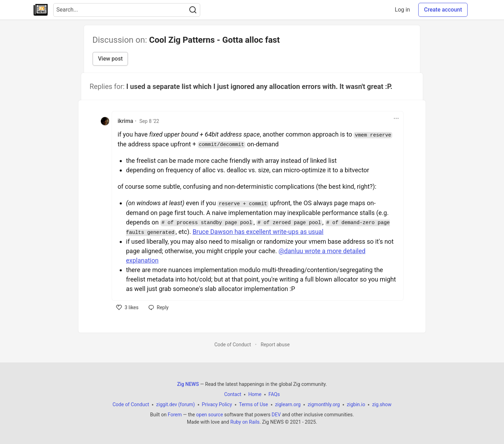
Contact (233, 394)
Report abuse (275, 345)
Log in (402, 10)
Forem (175, 415)
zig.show (382, 404)
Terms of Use (254, 404)
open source (209, 415)
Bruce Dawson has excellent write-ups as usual (258, 232)
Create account (443, 10)
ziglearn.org (288, 404)
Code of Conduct (233, 345)
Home (255, 394)
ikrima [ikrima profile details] (125, 121)
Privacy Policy (217, 404)
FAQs (274, 394)
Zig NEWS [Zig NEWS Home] (188, 384)
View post (110, 59)
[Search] (193, 10)
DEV (276, 415)
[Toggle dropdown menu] (396, 118)
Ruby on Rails (245, 422)
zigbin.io (356, 404)
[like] (127, 307)
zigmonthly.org (324, 404)
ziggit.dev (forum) (176, 404)
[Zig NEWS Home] (41, 10)
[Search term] (127, 10)
